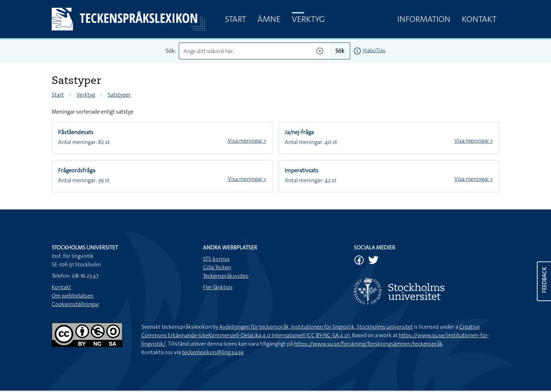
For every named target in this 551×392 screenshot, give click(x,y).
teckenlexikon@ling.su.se (213, 352)
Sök (340, 51)
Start (235, 19)
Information (424, 19)
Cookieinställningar (75, 304)
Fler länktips (218, 287)
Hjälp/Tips (374, 50)
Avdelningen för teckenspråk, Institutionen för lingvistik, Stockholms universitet (316, 327)
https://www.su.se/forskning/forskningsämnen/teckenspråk (368, 344)
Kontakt (479, 19)
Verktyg (308, 19)
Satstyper (119, 95)
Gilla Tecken (217, 267)
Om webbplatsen (73, 296)
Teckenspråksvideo (226, 276)
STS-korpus (216, 259)
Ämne (269, 19)
